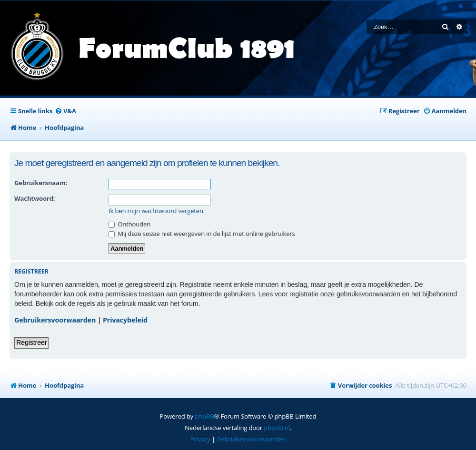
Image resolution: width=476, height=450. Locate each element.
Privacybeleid (125, 320)
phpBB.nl (277, 428)
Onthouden (129, 224)
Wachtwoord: (35, 198)
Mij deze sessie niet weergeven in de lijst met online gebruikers (202, 234)
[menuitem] (65, 111)
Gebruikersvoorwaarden (55, 320)
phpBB (204, 416)
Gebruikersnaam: (41, 183)
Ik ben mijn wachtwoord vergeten (156, 211)
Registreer (31, 342)
